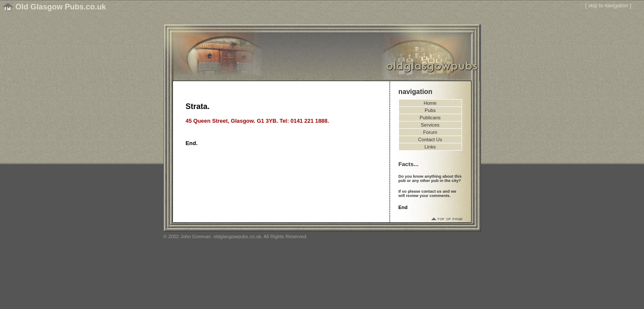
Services (430, 125)
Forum (430, 132)
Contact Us (430, 139)
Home (430, 103)
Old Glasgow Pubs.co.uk (61, 7)
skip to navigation (608, 6)
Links (430, 147)
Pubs (430, 110)
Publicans (430, 118)
